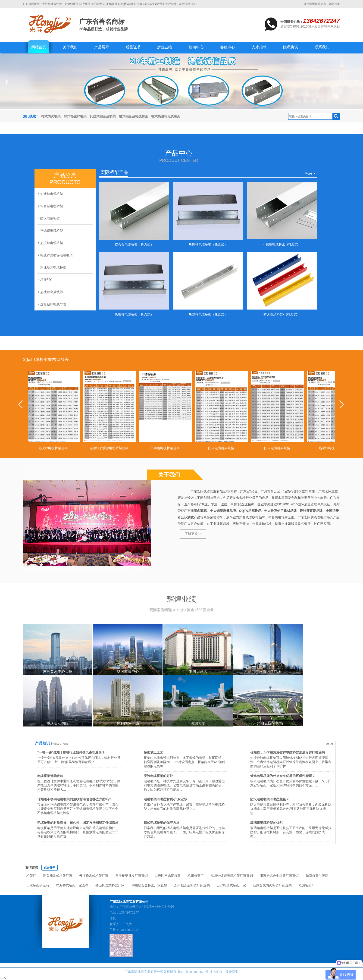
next (341, 404)
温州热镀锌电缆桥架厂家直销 (232, 876)
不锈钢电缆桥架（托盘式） (282, 244)
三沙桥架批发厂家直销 (131, 876)
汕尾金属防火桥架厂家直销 (272, 885)
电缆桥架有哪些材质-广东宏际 (165, 799)
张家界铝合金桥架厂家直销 (279, 876)
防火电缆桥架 (50, 218)
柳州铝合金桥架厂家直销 (149, 885)
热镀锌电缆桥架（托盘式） (208, 244)
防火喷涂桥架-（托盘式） (282, 314)
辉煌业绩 (165, 47)
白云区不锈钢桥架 (168, 876)
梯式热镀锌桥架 (75, 116)
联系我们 (322, 47)
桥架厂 (31, 876)
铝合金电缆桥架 (52, 206)
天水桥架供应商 (38, 885)
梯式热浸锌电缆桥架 (166, 116)
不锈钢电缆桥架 (52, 231)
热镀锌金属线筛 (52, 292)
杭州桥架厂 (196, 876)
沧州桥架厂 (307, 885)
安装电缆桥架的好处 (158, 776)
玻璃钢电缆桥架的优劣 (266, 823)
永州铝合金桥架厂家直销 (192, 885)
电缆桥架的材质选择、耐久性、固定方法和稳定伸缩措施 (78, 823)
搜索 (336, 116)
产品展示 (102, 47)
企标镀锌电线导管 (53, 304)
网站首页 (39, 47)
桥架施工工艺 (153, 752)
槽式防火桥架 (51, 116)
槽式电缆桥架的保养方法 (162, 823)
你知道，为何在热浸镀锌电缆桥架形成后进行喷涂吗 (288, 752)
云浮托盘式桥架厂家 (94, 876)
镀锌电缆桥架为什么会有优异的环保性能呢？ (283, 776)
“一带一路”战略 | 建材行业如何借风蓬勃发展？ (71, 752)
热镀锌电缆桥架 (52, 194)
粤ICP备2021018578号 (193, 972)
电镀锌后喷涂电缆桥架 (56, 255)
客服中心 (228, 47)
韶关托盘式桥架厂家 (58, 876)
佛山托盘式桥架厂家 (110, 885)
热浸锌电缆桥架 (52, 243)
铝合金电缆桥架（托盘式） (134, 244)
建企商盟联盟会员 (315, 4)
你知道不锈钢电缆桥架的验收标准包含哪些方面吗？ (75, 799)
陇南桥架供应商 (317, 876)
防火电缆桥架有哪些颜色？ (270, 799)
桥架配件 (47, 280)
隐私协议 (291, 47)
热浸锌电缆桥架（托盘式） (208, 314)
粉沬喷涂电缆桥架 (53, 267)
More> (330, 744)
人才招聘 (259, 47)
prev (22, 404)
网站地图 (335, 4)
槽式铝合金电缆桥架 (134, 116)
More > (310, 173)
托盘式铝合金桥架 (103, 116)
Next (357, 82)
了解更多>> (193, 534)
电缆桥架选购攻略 (50, 776)
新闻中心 (196, 47)
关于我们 (70, 47)
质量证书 (133, 47)
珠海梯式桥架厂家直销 (72, 885)
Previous (6, 82)
